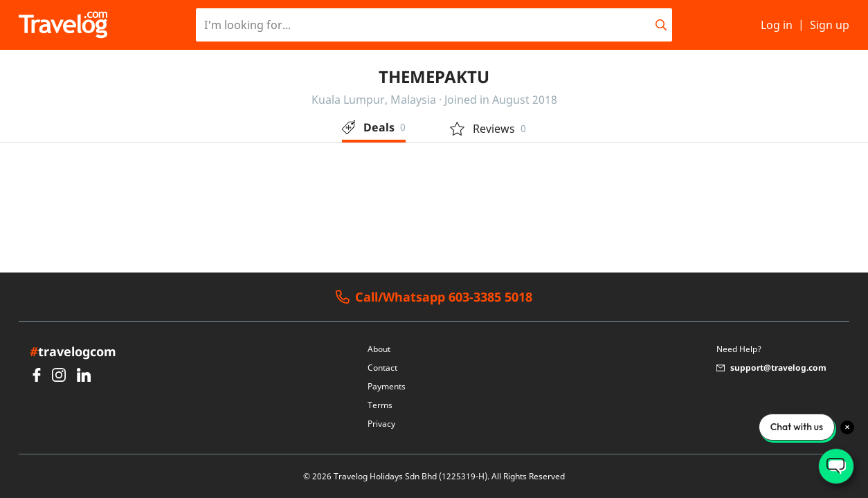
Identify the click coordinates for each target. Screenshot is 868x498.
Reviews (488, 129)
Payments (387, 386)
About (379, 349)
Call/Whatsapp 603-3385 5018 (434, 297)
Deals (374, 127)
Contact (382, 368)
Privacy (381, 424)
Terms (380, 405)
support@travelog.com (771, 368)
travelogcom (73, 351)
